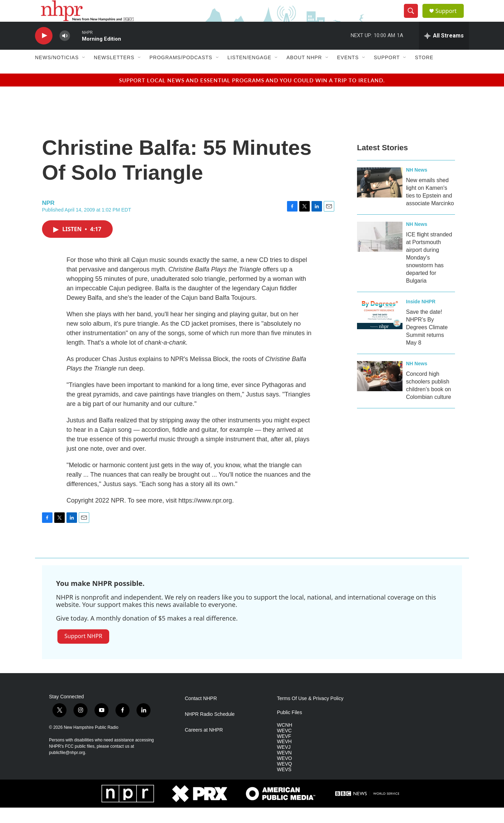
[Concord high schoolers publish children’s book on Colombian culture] (380, 391)
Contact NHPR (201, 714)
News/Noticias (57, 73)
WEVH (284, 757)
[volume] (65, 51)
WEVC (284, 746)
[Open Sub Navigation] (84, 73)
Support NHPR (83, 651)
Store (424, 73)
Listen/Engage (250, 73)
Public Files (289, 728)
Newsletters (114, 73)
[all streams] (444, 51)
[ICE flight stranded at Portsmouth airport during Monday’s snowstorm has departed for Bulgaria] (380, 252)
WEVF (284, 751)
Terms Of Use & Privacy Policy (310, 714)
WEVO (284, 774)
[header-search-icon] (414, 19)
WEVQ (284, 779)
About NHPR (304, 73)
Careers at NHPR (204, 745)
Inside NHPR (421, 317)
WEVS (284, 785)
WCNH (285, 740)
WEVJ (284, 763)
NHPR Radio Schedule (210, 729)
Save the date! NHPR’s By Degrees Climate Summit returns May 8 (427, 342)
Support (450, 18)
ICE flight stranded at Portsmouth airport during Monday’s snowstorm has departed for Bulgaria (429, 273)
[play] (44, 51)
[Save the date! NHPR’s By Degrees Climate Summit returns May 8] (380, 329)
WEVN (284, 768)
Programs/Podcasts (181, 73)
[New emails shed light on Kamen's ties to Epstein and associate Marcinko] (380, 198)
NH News (417, 185)
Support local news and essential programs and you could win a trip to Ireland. (252, 95)
